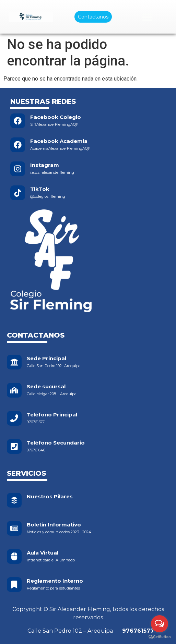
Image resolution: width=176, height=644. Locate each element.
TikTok (40, 189)
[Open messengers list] (160, 624)
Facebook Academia (59, 141)
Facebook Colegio (56, 117)
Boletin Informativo (54, 525)
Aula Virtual (43, 553)
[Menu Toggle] (147, 17)
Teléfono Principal (52, 415)
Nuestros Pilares (50, 496)
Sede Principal (46, 358)
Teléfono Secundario (56, 443)
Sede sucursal (46, 386)
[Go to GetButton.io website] (160, 637)
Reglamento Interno (55, 581)
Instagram (45, 165)
